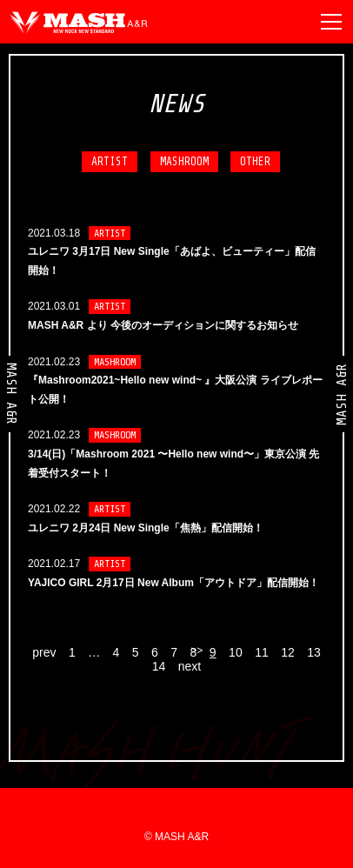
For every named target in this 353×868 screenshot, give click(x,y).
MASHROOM (184, 161)
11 (262, 652)
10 (236, 652)
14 (159, 666)
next (190, 666)
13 (314, 652)
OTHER (255, 161)
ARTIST (110, 161)
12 (288, 652)
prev (44, 652)
